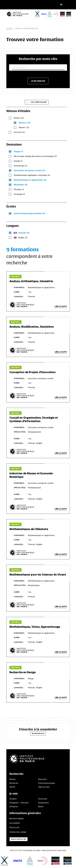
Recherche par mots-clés (38, 59)
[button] (62, 5)
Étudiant (13, 799)
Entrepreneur (43, 803)
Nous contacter (19, 839)
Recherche (14, 783)
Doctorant (43, 799)
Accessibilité (15, 823)
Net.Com (57, 850)
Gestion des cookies (18, 832)
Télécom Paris (44, 787)
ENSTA (12, 787)
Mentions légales (17, 819)
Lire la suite (61, 306)
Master (13, 779)
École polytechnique (47, 783)
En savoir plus (38, 733)
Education (42, 779)
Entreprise (14, 807)
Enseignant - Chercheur (19, 803)
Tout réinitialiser (38, 102)
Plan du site (14, 827)
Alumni (41, 807)
